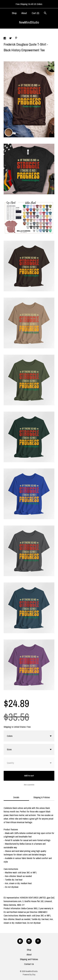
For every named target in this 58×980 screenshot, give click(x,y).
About (24, 13)
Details (16, 797)
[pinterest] (38, 941)
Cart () (35, 13)
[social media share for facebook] (5, 39)
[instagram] (29, 941)
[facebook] (20, 941)
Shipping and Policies (29, 959)
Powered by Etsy (29, 975)
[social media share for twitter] (11, 39)
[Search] (45, 13)
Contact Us (29, 964)
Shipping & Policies (42, 797)
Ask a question (29, 785)
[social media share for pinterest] (16, 38)
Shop (14, 13)
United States (20, 727)
